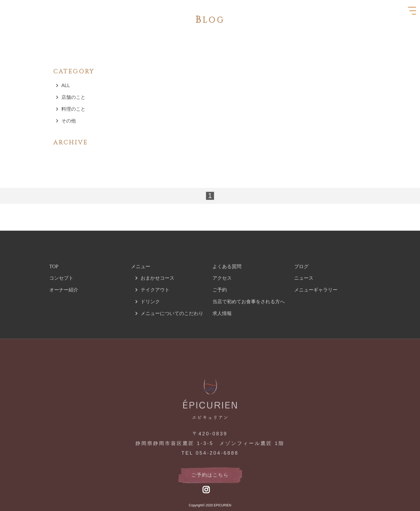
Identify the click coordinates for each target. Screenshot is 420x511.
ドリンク (150, 314)
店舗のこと (73, 97)
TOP (54, 278)
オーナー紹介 (64, 302)
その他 (69, 121)
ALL (66, 85)
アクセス (222, 290)
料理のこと (73, 109)
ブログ (301, 278)
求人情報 (222, 326)
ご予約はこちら (210, 487)
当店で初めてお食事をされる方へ (249, 314)
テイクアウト (155, 302)
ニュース (304, 290)
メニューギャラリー (316, 302)
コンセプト (61, 290)
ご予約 (220, 302)
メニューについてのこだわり (172, 326)
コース (167, 290)
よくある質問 (227, 278)
